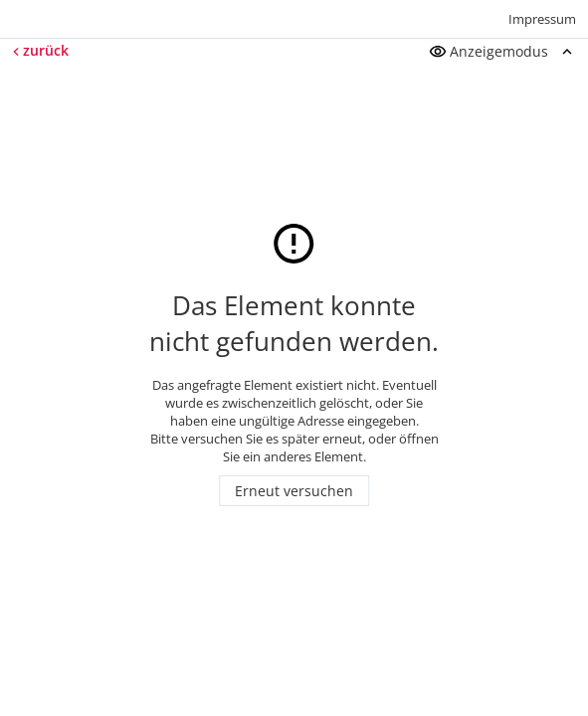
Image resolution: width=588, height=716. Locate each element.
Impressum (542, 19)
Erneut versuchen (294, 491)
